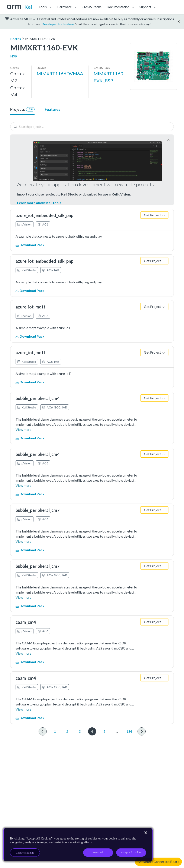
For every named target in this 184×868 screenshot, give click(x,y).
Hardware (64, 7)
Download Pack (30, 245)
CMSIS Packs (92, 7)
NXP (14, 56)
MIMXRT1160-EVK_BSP (109, 77)
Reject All (98, 852)
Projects (22, 109)
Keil (29, 7)
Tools (43, 7)
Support (145, 7)
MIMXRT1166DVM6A (60, 74)
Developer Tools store (58, 24)
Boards (16, 39)
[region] (78, 845)
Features (53, 109)
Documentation (118, 7)
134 (129, 731)
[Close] (146, 833)
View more (23, 429)
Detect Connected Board (159, 862)
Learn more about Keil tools (39, 203)
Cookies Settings (25, 853)
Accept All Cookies (131, 852)
